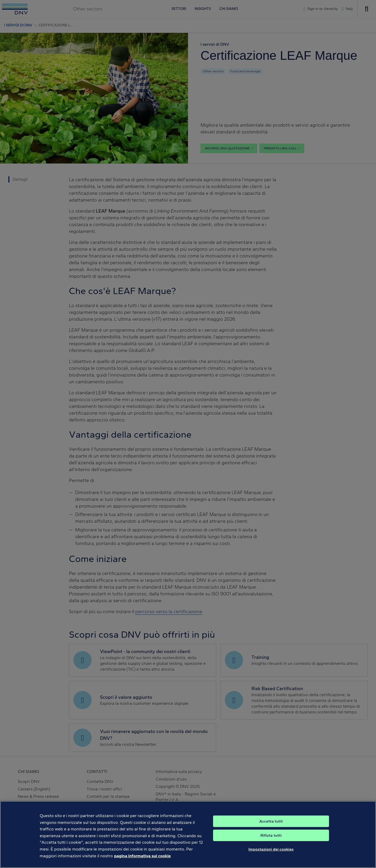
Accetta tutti (271, 827)
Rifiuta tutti (271, 841)
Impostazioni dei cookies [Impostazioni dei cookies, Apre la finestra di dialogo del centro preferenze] (271, 855)
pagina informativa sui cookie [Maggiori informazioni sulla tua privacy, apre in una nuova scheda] (142, 862)
